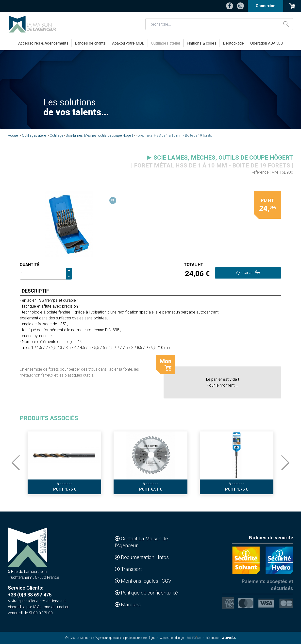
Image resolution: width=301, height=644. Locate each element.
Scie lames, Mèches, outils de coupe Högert (99, 135)
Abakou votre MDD (128, 43)
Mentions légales (140, 581)
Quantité (30, 265)
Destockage (233, 43)
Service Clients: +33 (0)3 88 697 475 (30, 591)
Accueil (14, 135)
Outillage (56, 135)
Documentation (138, 557)
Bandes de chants (90, 43)
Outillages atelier (166, 43)
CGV (167, 581)
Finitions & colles (202, 43)
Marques (131, 605)
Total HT (194, 265)
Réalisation (221, 638)
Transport (131, 569)
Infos (163, 557)
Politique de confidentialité (149, 593)
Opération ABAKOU (267, 43)
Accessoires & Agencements (43, 43)
